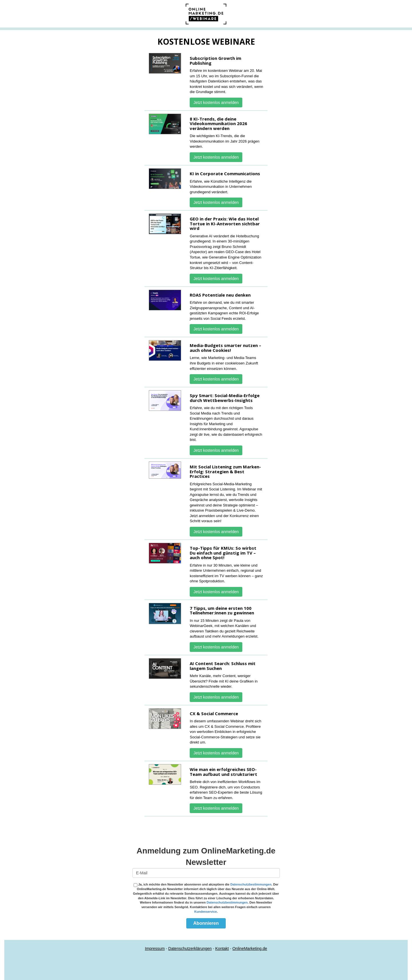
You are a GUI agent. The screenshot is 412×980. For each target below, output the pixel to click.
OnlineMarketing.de (250, 949)
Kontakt (222, 949)
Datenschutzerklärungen (190, 949)
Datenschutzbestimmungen (251, 885)
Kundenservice (206, 912)
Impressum (155, 949)
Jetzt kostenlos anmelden (216, 102)
